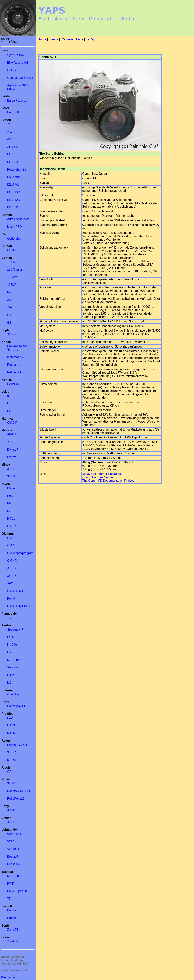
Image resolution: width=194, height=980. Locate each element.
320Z (11, 822)
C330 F (12, 423)
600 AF (12, 760)
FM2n (11, 488)
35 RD (11, 576)
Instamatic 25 (16, 357)
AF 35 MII (14, 147)
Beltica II (13, 112)
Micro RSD (14, 227)
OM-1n (12, 538)
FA (9, 503)
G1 (9, 315)
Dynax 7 (13, 450)
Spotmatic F (15, 630)
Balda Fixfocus (17, 101)
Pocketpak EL (17, 706)
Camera (67, 39)
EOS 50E (14, 162)
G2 (9, 323)
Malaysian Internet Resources (102, 474)
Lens (80, 39)
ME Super (14, 660)
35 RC (11, 568)
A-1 (10, 132)
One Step (14, 694)
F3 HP (11, 526)
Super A (13, 667)
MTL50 (12, 733)
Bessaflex (14, 864)
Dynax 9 (13, 457)
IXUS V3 (13, 185)
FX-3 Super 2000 (19, 891)
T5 (9, 899)
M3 (9, 403)
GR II (11, 772)
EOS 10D (14, 192)
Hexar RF (14, 384)
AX (9, 300)
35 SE (11, 783)
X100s (11, 334)
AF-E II (12, 434)
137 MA (12, 262)
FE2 (10, 496)
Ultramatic (14, 834)
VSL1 (11, 841)
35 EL (11, 469)
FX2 (10, 718)
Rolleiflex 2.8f (16, 799)
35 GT (11, 476)
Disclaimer (8, 977)
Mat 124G (14, 876)
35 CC (11, 752)
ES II (11, 637)
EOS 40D (14, 200)
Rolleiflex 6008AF (19, 791)
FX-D (11, 883)
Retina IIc (14, 365)
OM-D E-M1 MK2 (19, 606)
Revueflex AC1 (17, 745)
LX (9, 683)
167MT (12, 285)
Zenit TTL (14, 930)
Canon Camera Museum (99, 477)
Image (54, 39)
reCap (91, 39)
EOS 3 (12, 154)
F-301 (11, 519)
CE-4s (11, 250)
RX (9, 292)
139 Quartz (15, 270)
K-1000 (12, 645)
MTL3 (11, 725)
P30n (11, 675)
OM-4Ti (12, 561)
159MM (12, 277)
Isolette (12, 70)
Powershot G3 (17, 169)
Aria (10, 307)
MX (9, 652)
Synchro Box (16, 55)
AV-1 (10, 139)
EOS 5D (13, 207)
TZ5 (10, 618)
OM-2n (12, 545)
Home (42, 39)
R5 (9, 411)
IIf (8, 396)
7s (9, 124)
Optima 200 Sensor (20, 78)
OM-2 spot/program (20, 553)
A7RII (11, 810)
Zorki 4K (13, 941)
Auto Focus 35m (18, 219)
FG (9, 511)
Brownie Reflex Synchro (17, 348)
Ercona (12, 910)
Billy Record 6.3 (18, 63)
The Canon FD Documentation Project (108, 481)
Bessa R (13, 857)
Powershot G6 (17, 177)
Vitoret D (13, 849)
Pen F (11, 598)
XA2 (10, 583)
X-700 (11, 442)
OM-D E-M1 (15, 591)
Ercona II (13, 918)
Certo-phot (14, 238)
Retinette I (14, 372)
